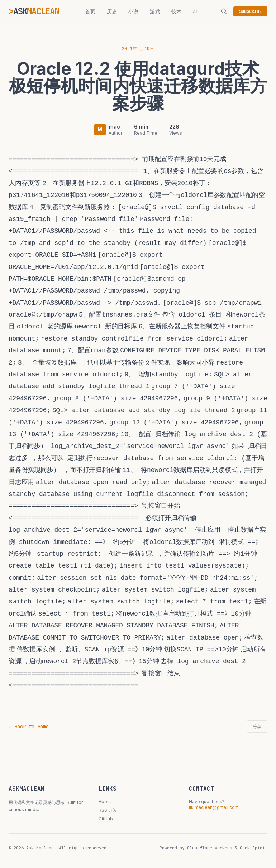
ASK (36, 11)
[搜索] (224, 11)
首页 (90, 11)
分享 (257, 727)
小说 (133, 11)
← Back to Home (29, 727)
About (105, 802)
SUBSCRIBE (250, 11)
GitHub (106, 819)
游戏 (155, 11)
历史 (112, 11)
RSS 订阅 (108, 810)
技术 (176, 11)
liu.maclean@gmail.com (214, 807)
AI (196, 11)
